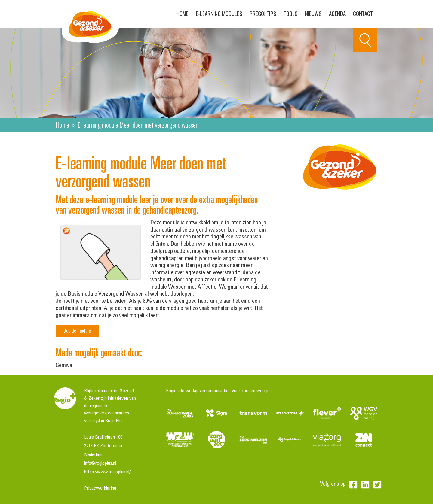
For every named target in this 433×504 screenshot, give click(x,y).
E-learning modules (219, 13)
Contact (363, 13)
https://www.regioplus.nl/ (107, 472)
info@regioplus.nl (100, 463)
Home (183, 13)
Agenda (337, 13)
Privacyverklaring (100, 488)
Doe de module (77, 331)
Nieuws (313, 13)
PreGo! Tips (263, 13)
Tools (291, 13)
